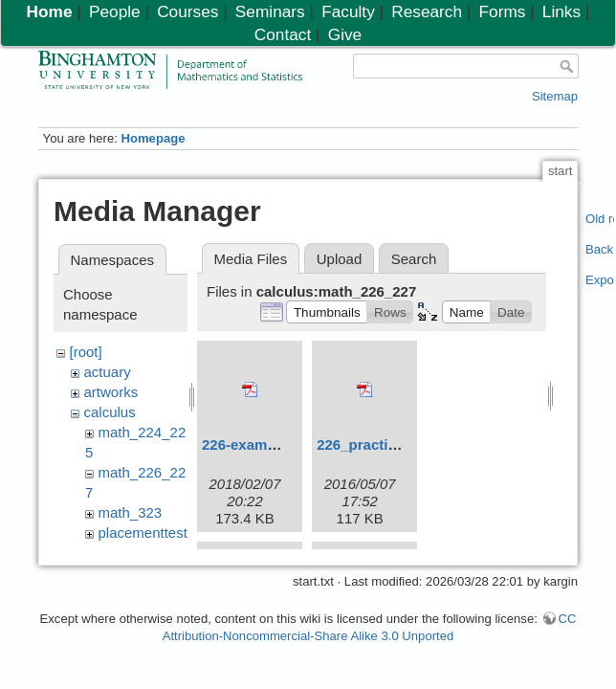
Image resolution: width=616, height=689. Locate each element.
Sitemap (555, 96)
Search (414, 259)
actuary (108, 372)
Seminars (270, 11)
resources (130, 553)
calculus (110, 412)
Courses (187, 11)
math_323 (131, 512)
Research (427, 11)
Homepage (153, 138)
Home (50, 11)
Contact (283, 34)
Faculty (348, 11)
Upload (340, 259)
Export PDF (600, 280)
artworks (111, 392)
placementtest (143, 533)
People (115, 11)
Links (561, 11)
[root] (86, 352)
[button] (327, 312)
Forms (503, 11)
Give (345, 34)
